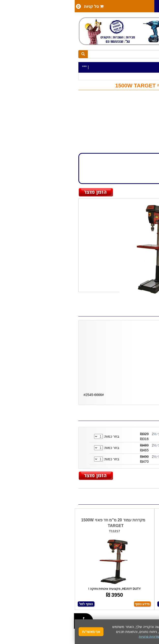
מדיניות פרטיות (74, 636)
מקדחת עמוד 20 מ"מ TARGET (119, 520)
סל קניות (15, 6)
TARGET (141, 117)
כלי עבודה (146, 77)
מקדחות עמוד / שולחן (104, 77)
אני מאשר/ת (16, 632)
